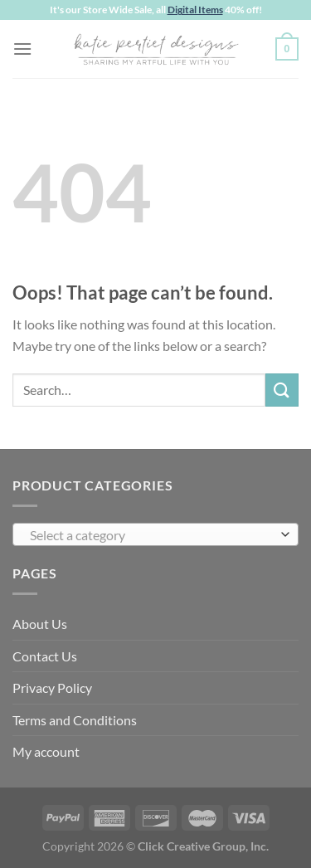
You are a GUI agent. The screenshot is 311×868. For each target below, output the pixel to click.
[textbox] (151, 535)
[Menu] (22, 49)
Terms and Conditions (75, 720)
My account (46, 751)
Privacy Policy (52, 688)
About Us (40, 624)
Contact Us (45, 656)
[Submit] (282, 390)
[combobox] (155, 534)
